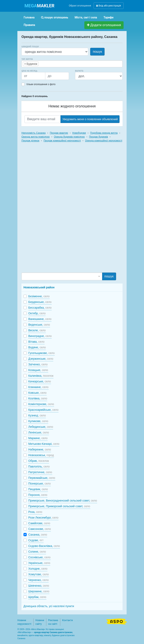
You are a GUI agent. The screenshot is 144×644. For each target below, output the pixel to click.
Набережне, (40, 449)
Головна (29, 17)
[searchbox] (46, 64)
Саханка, (38, 535)
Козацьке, (38, 370)
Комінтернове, (41, 404)
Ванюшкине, (40, 319)
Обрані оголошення (80, 6)
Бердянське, (40, 302)
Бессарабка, (40, 308)
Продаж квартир (59, 133)
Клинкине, (38, 387)
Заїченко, (38, 364)
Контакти (67, 620)
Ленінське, (39, 432)
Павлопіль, (39, 466)
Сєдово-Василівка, (44, 546)
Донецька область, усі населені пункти (49, 606)
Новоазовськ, (41, 455)
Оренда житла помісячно (35, 137)
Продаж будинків (98, 137)
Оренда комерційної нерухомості (104, 141)
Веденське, (39, 325)
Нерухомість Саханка (33, 133)
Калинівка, (41, 376)
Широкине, (39, 591)
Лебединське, (41, 427)
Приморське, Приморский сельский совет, (59, 506)
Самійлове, (39, 523)
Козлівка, (38, 398)
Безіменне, (39, 296)
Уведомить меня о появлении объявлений (90, 119)
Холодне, (38, 569)
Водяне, (37, 347)
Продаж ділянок (30, 141)
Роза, (35, 512)
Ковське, (37, 393)
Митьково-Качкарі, (44, 444)
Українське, (39, 563)
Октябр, (37, 313)
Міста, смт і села (86, 17)
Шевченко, (39, 586)
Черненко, (38, 580)
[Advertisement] (52, 211)
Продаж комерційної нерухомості (62, 141)
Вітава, (36, 342)
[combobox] (72, 64)
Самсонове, (40, 529)
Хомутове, (39, 574)
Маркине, (38, 438)
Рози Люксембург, (43, 518)
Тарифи (109, 17)
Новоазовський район (39, 287)
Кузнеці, (37, 415)
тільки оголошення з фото (41, 84)
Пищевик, (38, 489)
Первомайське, (42, 478)
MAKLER (39, 6)
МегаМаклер (24, 632)
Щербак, (37, 597)
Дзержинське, (41, 359)
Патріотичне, (40, 472)
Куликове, (38, 421)
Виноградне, (40, 336)
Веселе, (37, 330)
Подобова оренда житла (104, 133)
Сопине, (37, 552)
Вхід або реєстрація (109, 6)
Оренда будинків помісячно (69, 137)
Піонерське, (40, 484)
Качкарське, (40, 381)
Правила (29, 25)
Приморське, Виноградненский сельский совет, (63, 501)
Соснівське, (39, 557)
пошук (97, 52)
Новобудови (79, 133)
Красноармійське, (43, 410)
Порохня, (38, 495)
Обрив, (39, 461)
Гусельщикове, (41, 353)
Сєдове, (36, 540)
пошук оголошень (55, 17)
